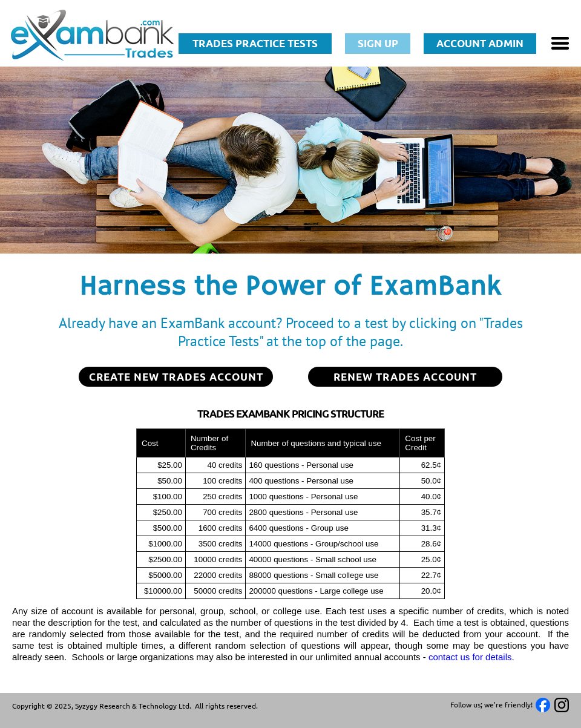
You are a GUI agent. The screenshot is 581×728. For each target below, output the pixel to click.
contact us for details (470, 657)
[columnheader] (161, 443)
